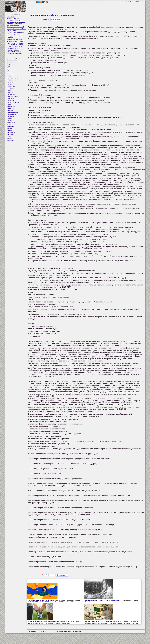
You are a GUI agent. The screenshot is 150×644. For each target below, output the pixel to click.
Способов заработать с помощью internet (14, 47)
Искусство (10, 82)
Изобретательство (13, 78)
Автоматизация (12, 60)
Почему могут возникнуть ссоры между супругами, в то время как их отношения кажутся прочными (16, 23)
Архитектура (11, 62)
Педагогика (11, 108)
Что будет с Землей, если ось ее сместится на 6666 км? (102, 600)
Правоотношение (13, 112)
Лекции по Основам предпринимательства (14, 51)
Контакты (136, 2)
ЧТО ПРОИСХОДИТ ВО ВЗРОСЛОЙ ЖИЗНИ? (41, 600)
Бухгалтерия (11, 70)
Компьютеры (11, 86)
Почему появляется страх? (16, 27)
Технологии (11, 126)
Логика (9, 90)
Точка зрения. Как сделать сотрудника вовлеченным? (15, 40)
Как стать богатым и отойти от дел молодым (17, 30)
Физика (9, 130)
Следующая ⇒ (56, 19)
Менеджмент (11, 100)
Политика (10, 110)
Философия (11, 132)
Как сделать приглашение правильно (15, 37)
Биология (10, 68)
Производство (12, 114)
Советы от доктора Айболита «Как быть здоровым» (16, 33)
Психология (11, 116)
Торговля (10, 128)
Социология (11, 122)
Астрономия (11, 64)
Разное (9, 118)
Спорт (9, 124)
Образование (11, 106)
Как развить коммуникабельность (14, 18)
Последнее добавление (15, 54)
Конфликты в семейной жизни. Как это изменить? (43, 622)
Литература (11, 88)
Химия (9, 136)
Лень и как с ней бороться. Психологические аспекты (15, 44)
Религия (10, 120)
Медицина (10, 98)
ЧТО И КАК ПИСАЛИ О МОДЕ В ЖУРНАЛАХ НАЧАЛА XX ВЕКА (104, 622)
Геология (10, 76)
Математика (11, 94)
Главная (128, 2)
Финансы (10, 134)
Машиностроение (13, 96)
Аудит (9, 66)
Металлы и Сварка (13, 102)
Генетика (10, 72)
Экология (10, 138)
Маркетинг (10, 92)
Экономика (11, 140)
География (11, 74)
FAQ (143, 2)
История (10, 84)
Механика (10, 104)
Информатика (11, 80)
